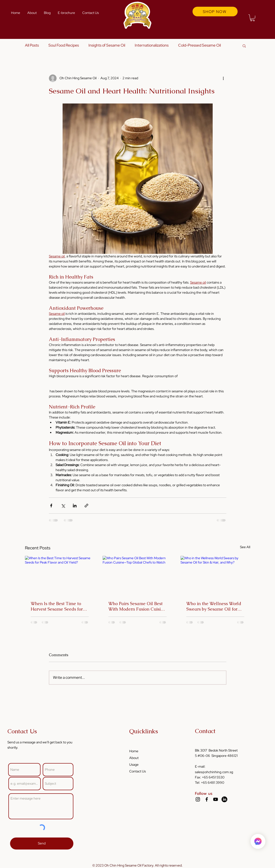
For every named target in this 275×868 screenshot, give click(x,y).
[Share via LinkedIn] (75, 506)
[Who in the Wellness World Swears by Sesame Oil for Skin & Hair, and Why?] (215, 575)
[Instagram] (198, 799)
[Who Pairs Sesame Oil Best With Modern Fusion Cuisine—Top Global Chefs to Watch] (137, 576)
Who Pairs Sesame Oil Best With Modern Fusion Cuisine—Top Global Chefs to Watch (137, 606)
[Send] (42, 844)
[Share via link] (86, 506)
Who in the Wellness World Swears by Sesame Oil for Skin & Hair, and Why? (214, 606)
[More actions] (223, 78)
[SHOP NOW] (215, 12)
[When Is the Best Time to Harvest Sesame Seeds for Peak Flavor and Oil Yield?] (60, 575)
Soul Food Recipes (64, 45)
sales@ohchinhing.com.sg (214, 772)
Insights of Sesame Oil (107, 45)
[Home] (258, 841)
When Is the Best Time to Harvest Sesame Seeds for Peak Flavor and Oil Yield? (58, 606)
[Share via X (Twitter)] (63, 506)
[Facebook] (207, 799)
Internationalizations (152, 45)
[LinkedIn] (224, 799)
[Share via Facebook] (51, 506)
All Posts (32, 45)
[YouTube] (216, 799)
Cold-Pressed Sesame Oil (199, 45)
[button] (252, 18)
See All (245, 547)
